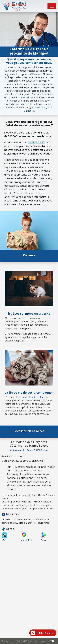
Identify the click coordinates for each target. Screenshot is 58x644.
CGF (50, 641)
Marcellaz (41, 107)
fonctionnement (22, 97)
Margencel (29, 111)
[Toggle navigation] (52, 6)
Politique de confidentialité (15, 641)
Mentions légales (38, 641)
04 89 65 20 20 (45, 633)
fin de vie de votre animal (32, 397)
